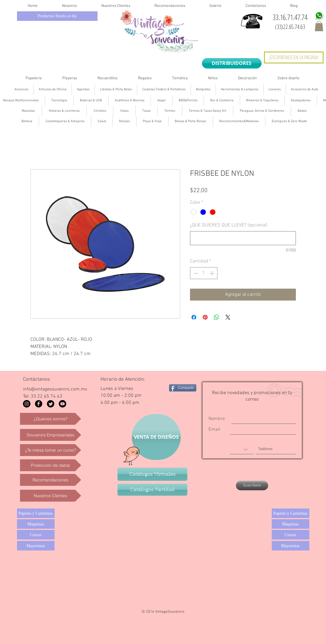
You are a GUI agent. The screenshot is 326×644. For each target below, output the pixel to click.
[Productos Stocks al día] (57, 16)
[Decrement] (195, 273)
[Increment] (212, 273)
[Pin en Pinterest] (205, 317)
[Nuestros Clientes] (51, 496)
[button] (319, 26)
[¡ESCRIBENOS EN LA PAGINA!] (294, 57)
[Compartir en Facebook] (194, 317)
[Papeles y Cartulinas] (36, 513)
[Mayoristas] (36, 546)
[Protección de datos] (51, 465)
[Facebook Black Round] (39, 404)
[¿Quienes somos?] (51, 419)
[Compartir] (183, 388)
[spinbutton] (204, 273)
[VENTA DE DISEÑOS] (156, 437)
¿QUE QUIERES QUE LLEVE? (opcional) (229, 225)
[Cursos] (36, 535)
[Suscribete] (252, 486)
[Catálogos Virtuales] (152, 474)
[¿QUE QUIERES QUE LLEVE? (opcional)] (243, 238)
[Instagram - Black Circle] (27, 404)
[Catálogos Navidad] (152, 490)
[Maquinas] (36, 524)
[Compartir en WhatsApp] (217, 317)
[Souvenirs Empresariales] (51, 435)
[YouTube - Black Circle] (62, 404)
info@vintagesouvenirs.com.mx (55, 389)
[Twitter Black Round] (51, 404)
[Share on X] (228, 317)
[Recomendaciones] (51, 480)
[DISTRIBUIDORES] (232, 63)
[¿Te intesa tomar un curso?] (51, 450)
